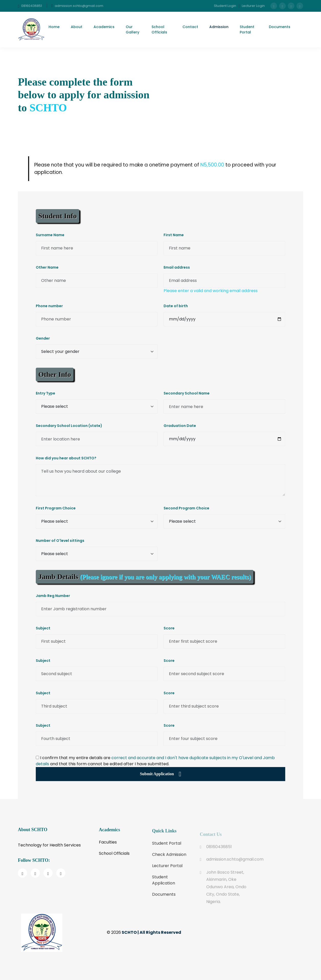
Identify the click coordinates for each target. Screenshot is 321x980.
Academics (104, 27)
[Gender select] (97, 352)
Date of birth (176, 306)
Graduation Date (180, 426)
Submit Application (160, 774)
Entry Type (45, 393)
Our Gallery (133, 29)
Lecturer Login (253, 6)
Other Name (47, 267)
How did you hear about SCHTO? (66, 458)
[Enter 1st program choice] (97, 521)
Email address (177, 267)
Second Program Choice (186, 508)
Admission (219, 27)
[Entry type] (97, 407)
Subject (43, 628)
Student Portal (247, 29)
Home (54, 27)
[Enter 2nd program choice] (224, 521)
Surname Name (50, 235)
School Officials (159, 29)
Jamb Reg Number (53, 596)
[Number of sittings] (97, 554)
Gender (43, 338)
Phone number (49, 306)
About (77, 27)
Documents (280, 27)
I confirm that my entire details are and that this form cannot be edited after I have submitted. (155, 761)
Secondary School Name (187, 393)
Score (169, 628)
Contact (190, 27)
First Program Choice (56, 508)
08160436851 (30, 6)
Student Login (225, 6)
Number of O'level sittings (60, 541)
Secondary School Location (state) (69, 426)
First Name (174, 235)
